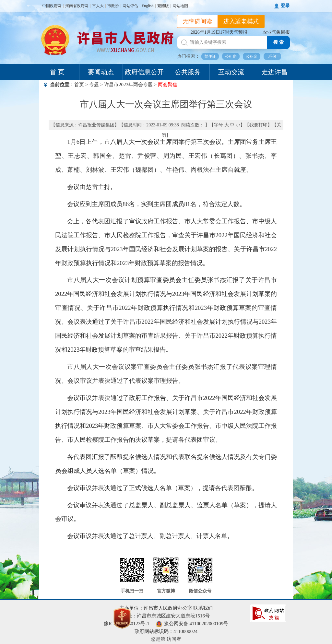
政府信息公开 (144, 72)
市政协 (113, 6)
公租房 (231, 56)
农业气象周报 (276, 32)
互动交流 (231, 72)
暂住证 (210, 56)
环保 (272, 56)
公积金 (252, 56)
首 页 (57, 72)
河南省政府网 (77, 6)
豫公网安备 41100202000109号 (192, 624)
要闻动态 (101, 72)
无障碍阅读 (197, 21)
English (148, 6)
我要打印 (258, 125)
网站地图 (180, 6)
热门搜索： (188, 56)
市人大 (98, 6)
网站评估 (130, 6)
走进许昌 (275, 72)
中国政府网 (52, 6)
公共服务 (188, 72)
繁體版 (163, 6)
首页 (79, 85)
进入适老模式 (241, 21)
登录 (285, 6)
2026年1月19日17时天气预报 (219, 32)
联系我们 (203, 608)
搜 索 (279, 42)
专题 (94, 85)
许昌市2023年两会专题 (128, 85)
